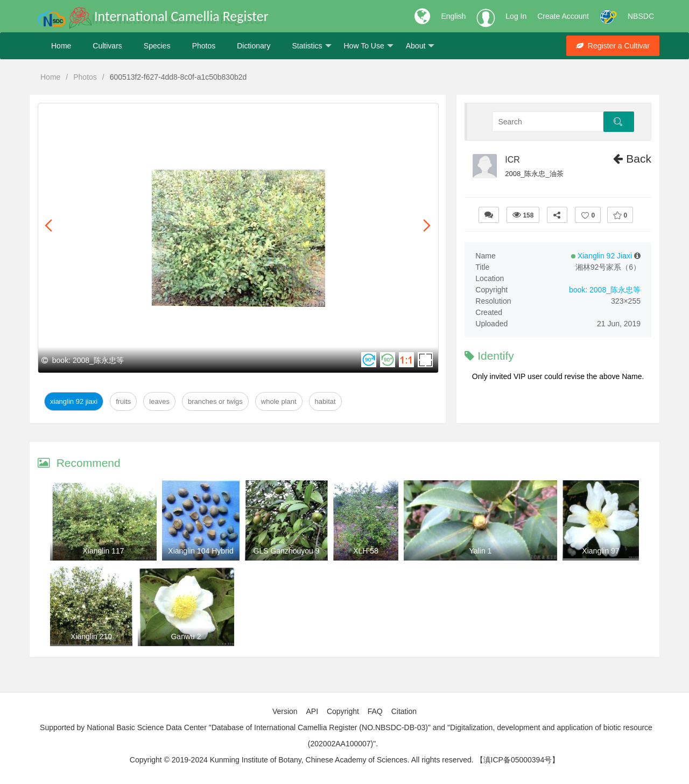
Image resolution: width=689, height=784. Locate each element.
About (420, 46)
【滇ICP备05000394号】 (518, 760)
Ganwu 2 (186, 636)
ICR (512, 160)
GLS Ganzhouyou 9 (287, 551)
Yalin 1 (481, 551)
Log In (516, 16)
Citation (404, 711)
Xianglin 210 (91, 636)
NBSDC (641, 16)
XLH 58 (366, 551)
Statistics (311, 46)
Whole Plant (279, 401)
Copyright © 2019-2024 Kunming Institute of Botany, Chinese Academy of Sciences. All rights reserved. (302, 760)
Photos (204, 46)
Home (61, 46)
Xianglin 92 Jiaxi (74, 401)
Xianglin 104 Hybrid (201, 551)
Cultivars (107, 46)
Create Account (563, 16)
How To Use (369, 46)
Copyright (343, 711)
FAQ (375, 711)
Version (285, 711)
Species (157, 46)
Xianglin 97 (600, 551)
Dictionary (254, 46)
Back (632, 159)
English (453, 16)
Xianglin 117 (103, 551)
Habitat (325, 401)
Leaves (159, 401)
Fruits (123, 401)
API (312, 711)
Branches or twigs (215, 401)
